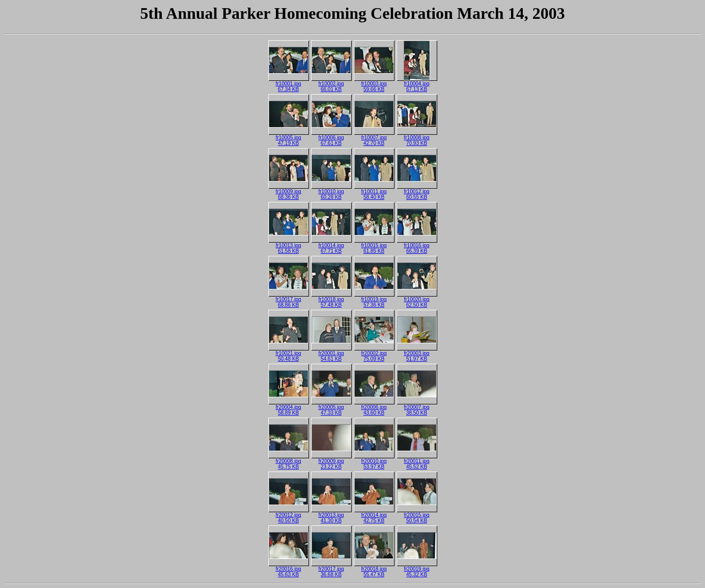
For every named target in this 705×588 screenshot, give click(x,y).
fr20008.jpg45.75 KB (289, 462)
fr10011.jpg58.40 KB (374, 192)
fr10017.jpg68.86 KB (289, 300)
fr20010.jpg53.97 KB (374, 462)
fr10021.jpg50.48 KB (289, 354)
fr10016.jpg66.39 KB (417, 246)
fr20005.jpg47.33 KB (331, 408)
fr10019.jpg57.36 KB (374, 300)
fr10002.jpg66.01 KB (331, 84)
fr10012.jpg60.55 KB (417, 192)
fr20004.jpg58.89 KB (289, 408)
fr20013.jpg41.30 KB (331, 516)
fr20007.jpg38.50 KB (417, 408)
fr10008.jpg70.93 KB (417, 138)
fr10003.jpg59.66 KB (374, 84)
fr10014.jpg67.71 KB (331, 246)
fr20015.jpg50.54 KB (417, 516)
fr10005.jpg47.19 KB (289, 138)
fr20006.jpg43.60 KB (374, 408)
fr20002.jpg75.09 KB (374, 354)
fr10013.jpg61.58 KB (289, 246)
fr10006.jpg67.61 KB (331, 138)
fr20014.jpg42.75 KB (374, 516)
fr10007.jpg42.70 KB (374, 138)
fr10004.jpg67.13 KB (417, 84)
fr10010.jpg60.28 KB (331, 192)
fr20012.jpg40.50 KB (289, 516)
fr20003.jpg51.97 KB (417, 354)
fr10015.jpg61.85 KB (374, 246)
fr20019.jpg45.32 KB (417, 569)
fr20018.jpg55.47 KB (374, 569)
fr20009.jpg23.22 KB (331, 462)
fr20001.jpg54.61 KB (331, 354)
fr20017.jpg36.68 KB (331, 569)
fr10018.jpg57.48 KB (331, 300)
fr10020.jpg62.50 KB (417, 300)
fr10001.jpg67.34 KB (289, 84)
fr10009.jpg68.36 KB (289, 192)
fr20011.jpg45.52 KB (417, 462)
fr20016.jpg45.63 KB (289, 569)
